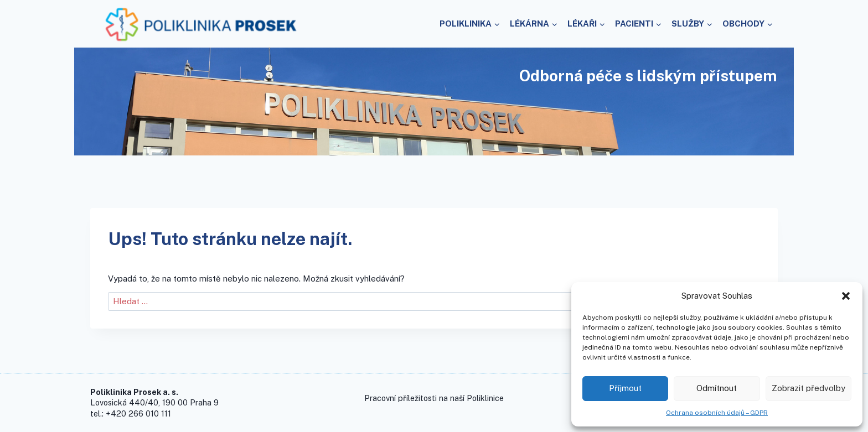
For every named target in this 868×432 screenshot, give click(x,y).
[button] (846, 296)
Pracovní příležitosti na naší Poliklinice (434, 398)
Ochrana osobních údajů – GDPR (717, 413)
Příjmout (625, 388)
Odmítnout (717, 388)
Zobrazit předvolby (808, 388)
